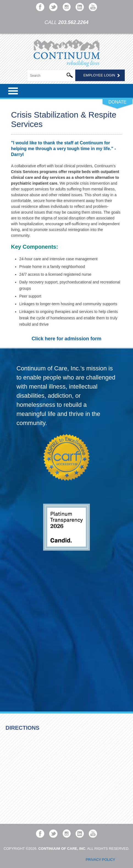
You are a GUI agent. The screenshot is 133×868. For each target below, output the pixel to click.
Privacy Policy (100, 860)
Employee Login (99, 75)
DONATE (117, 102)
